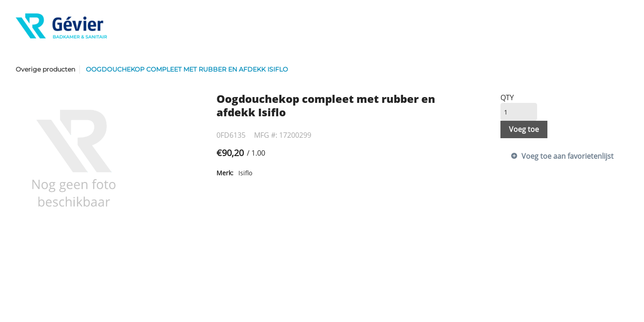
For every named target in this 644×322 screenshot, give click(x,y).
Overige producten (45, 69)
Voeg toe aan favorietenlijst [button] (568, 156)
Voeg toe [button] (524, 129)
